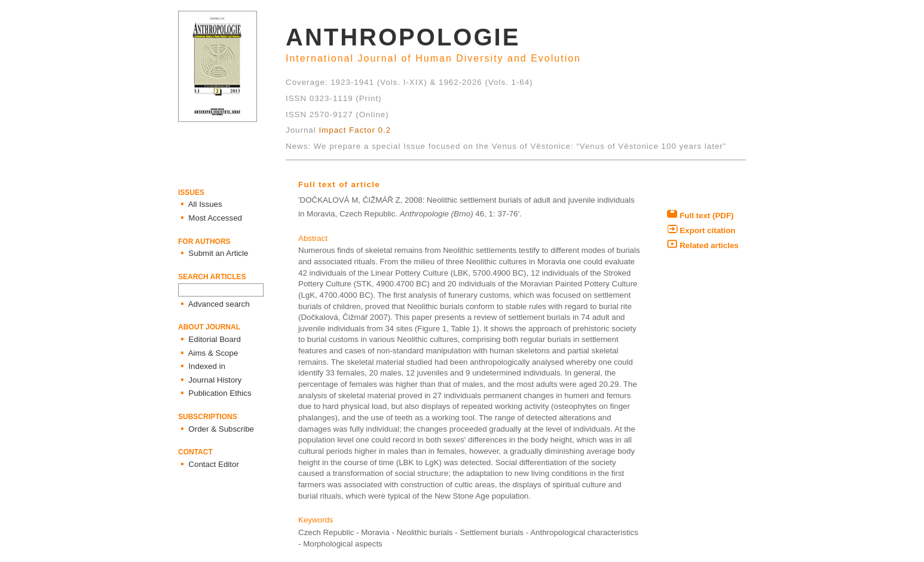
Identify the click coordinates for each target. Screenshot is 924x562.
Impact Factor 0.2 (355, 130)
